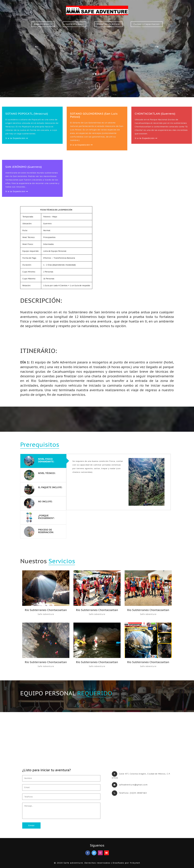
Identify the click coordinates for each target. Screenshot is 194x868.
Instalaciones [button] (75, 24)
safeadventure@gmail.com (133, 785)
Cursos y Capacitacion (147, 24)
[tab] (43, 461)
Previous (37, 46)
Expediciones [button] (43, 24)
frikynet (135, 863)
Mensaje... (61, 811)
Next (157, 46)
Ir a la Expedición (17, 138)
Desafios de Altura (108, 24)
